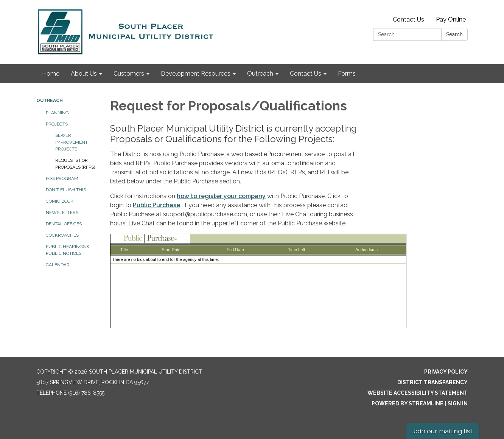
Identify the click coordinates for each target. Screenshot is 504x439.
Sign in (458, 403)
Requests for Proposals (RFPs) (75, 164)
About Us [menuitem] (84, 74)
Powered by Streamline (408, 403)
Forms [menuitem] (347, 74)
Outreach (50, 101)
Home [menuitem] (51, 74)
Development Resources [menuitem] (196, 74)
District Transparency (432, 382)
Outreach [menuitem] (260, 74)
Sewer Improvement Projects (72, 142)
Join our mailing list (443, 431)
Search (454, 34)
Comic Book (60, 201)
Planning (57, 113)
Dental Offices (64, 224)
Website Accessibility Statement (418, 393)
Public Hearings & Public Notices (68, 250)
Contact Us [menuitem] (306, 74)
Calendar (58, 265)
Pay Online (451, 19)
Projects (57, 124)
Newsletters (62, 213)
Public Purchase (156, 205)
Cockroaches (62, 235)
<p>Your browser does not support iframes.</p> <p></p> (258, 281)
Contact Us (408, 19)
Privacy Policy (446, 372)
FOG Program (62, 178)
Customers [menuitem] (129, 74)
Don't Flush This (66, 190)
